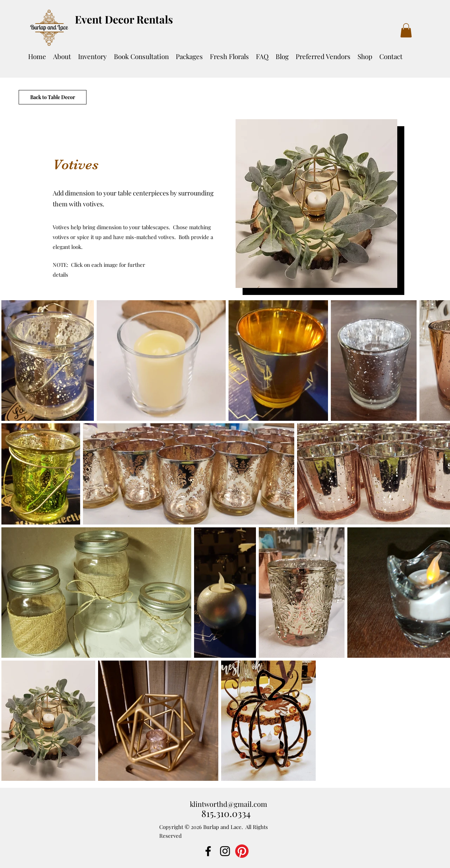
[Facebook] (208, 851)
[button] (406, 30)
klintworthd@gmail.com (229, 804)
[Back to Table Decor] (53, 97)
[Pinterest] (242, 851)
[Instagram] (225, 851)
